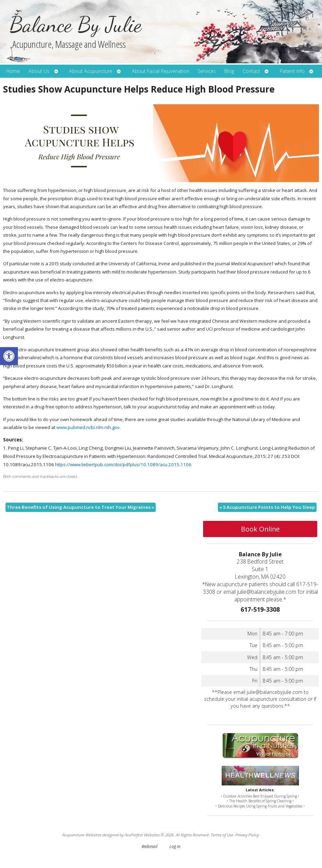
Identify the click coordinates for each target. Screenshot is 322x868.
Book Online (260, 529)
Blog (229, 71)
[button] (9, 356)
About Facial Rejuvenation (161, 71)
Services (207, 71)
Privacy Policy (247, 835)
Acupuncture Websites (82, 835)
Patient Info (292, 71)
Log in (175, 846)
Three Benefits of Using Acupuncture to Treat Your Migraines (81, 507)
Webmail (149, 846)
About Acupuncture (91, 71)
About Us (39, 71)
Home (13, 71)
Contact (251, 71)
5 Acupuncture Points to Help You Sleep (267, 507)
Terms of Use (222, 835)
